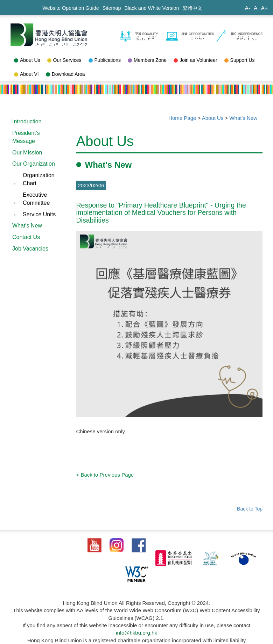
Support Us (240, 60)
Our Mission (27, 153)
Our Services (64, 60)
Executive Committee (36, 199)
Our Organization (34, 164)
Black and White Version (152, 8)
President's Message (26, 137)
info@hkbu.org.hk (136, 633)
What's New (27, 226)
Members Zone (147, 60)
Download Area (65, 74)
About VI (26, 74)
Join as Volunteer (195, 60)
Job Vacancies (30, 249)
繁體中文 (192, 8)
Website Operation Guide (71, 8)
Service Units (39, 214)
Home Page (182, 118)
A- (247, 8)
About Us (27, 60)
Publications (105, 60)
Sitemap (112, 8)
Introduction (27, 121)
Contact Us (26, 237)
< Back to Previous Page (105, 475)
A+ (264, 8)
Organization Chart (39, 179)
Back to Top (250, 509)
